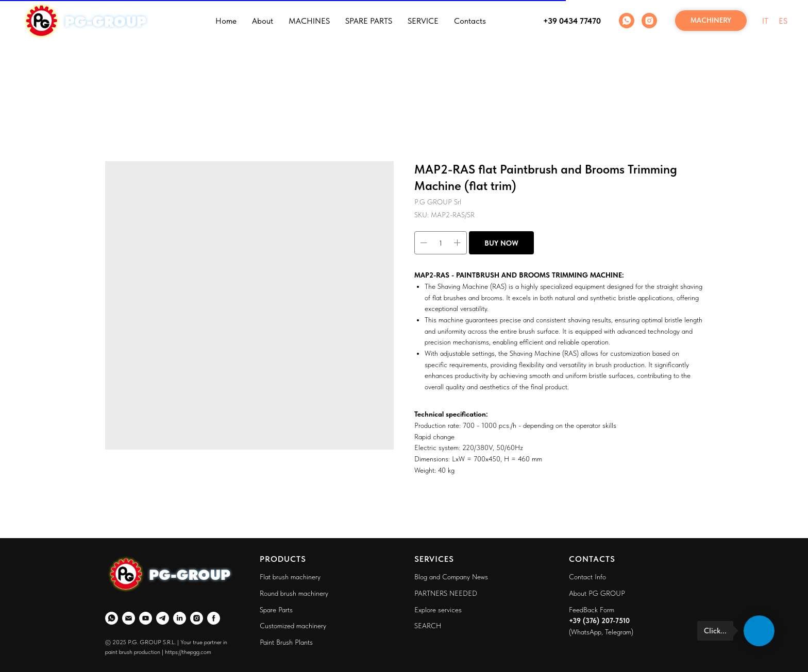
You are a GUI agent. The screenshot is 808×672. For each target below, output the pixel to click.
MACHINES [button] (309, 21)
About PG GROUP (597, 593)
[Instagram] (649, 21)
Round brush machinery (294, 593)
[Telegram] (163, 618)
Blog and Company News (451, 577)
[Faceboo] (214, 618)
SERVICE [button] (423, 21)
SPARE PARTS (369, 21)
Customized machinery (293, 626)
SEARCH (428, 626)
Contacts (470, 21)
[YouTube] (146, 618)
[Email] (129, 618)
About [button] (263, 21)
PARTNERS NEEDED (446, 593)
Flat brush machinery (290, 577)
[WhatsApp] (627, 21)
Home (226, 21)
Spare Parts (276, 610)
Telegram (618, 632)
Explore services (438, 610)
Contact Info (587, 577)
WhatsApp (586, 632)
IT (765, 21)
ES (783, 21)
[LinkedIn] (180, 618)
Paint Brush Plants (286, 642)
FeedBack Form (592, 610)
